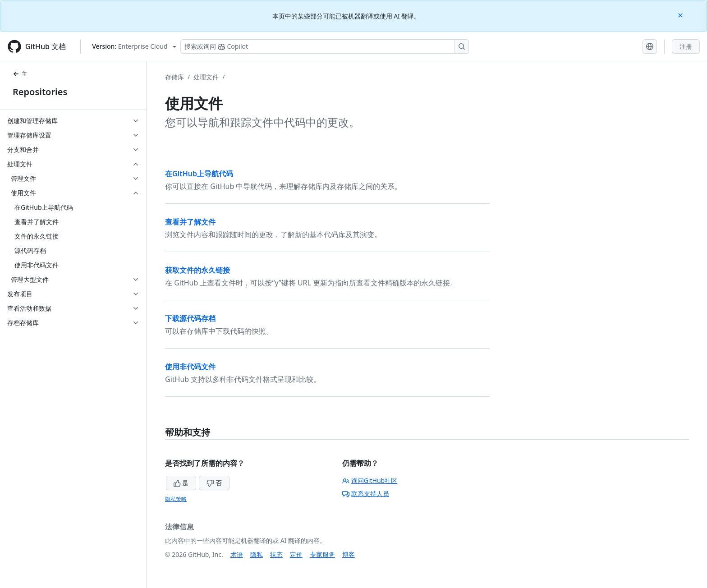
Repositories (40, 92)
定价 (296, 554)
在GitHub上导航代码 (199, 174)
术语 (237, 554)
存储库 (174, 77)
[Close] (681, 15)
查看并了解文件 (190, 222)
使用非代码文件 (190, 367)
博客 (349, 554)
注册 (686, 46)
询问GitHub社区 (370, 480)
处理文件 (206, 77)
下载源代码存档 (190, 318)
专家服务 (322, 554)
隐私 (257, 554)
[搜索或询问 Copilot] (325, 46)
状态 (276, 554)
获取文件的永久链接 (197, 270)
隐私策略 (176, 499)
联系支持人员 (366, 494)
